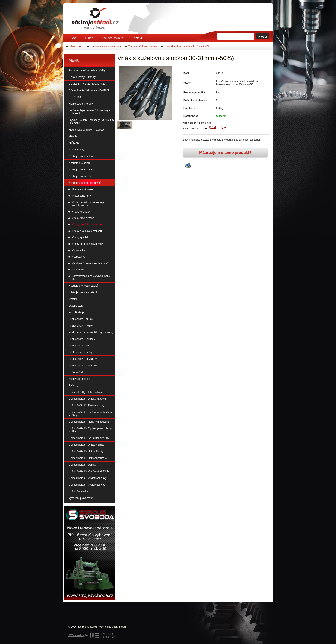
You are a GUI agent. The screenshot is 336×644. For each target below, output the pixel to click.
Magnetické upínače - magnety (86, 130)
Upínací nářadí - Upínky (82, 465)
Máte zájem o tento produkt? (225, 153)
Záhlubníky (78, 270)
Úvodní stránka (95, 18)
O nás (89, 38)
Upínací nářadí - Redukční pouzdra (89, 422)
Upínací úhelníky (78, 491)
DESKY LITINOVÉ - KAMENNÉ (87, 84)
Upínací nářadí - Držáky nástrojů (87, 399)
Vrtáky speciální (81, 237)
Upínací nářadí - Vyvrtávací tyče (87, 485)
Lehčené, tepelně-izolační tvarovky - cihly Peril (89, 112)
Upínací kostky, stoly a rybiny (85, 392)
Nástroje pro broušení (81, 156)
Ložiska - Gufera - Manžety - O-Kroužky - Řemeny (91, 122)
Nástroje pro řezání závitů (83, 286)
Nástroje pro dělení (80, 163)
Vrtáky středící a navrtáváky (88, 244)
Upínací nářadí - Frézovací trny (86, 406)
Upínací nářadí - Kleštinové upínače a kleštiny (90, 414)
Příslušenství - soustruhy (83, 366)
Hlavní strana (76, 46)
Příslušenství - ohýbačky (83, 359)
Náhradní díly (76, 150)
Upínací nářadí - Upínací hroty (86, 451)
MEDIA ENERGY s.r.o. (103, 635)
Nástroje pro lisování (80, 176)
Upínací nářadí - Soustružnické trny (89, 438)
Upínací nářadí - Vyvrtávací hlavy (88, 478)
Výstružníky (79, 257)
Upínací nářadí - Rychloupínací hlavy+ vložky (91, 430)
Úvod (73, 38)
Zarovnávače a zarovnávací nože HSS (91, 278)
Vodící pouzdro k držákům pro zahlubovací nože (89, 204)
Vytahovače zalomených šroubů (90, 263)
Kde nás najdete (112, 38)
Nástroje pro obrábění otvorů (85, 183)
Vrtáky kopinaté (81, 212)
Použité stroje (77, 312)
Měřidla (73, 136)
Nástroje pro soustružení (83, 292)
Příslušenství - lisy (79, 346)
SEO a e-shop (76, 635)
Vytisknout (188, 166)
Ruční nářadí (76, 372)
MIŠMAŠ (74, 143)
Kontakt (137, 38)
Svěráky (73, 386)
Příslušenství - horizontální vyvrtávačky (91, 332)
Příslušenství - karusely (82, 339)
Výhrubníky (78, 250)
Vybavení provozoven (81, 498)
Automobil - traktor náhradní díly (87, 70)
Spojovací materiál (79, 379)
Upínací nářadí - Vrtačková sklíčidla (89, 471)
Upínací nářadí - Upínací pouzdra (88, 458)
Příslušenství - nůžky (81, 352)
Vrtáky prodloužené (83, 218)
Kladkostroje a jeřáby (81, 104)
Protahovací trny (81, 196)
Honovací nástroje (82, 189)
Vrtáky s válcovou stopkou (87, 231)
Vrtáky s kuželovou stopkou (88, 225)
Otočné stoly (76, 306)
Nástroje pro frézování (81, 170)
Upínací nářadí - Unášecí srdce (87, 445)
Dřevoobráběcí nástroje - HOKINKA (89, 90)
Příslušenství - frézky (81, 326)
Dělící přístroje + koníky (82, 77)
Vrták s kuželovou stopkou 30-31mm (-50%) (187, 46)
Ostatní (73, 299)
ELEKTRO (75, 97)
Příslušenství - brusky (81, 319)
